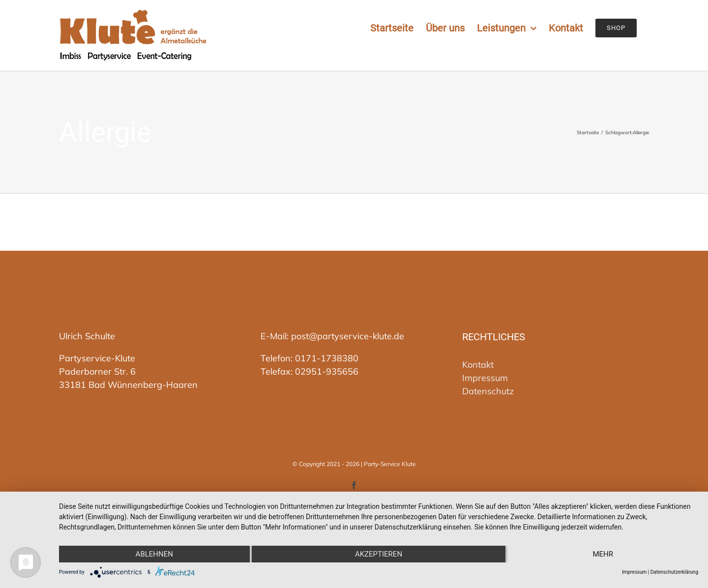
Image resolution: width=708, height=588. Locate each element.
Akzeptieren (379, 554)
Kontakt (478, 365)
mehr (603, 554)
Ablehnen (154, 554)
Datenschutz (488, 391)
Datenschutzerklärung (674, 572)
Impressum (485, 378)
